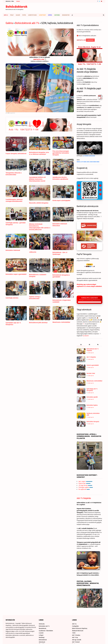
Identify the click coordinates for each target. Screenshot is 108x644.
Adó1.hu (74, 624)
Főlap (12, 15)
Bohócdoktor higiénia (92, 405)
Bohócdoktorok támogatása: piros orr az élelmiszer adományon (39, 153)
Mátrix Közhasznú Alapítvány (80, 628)
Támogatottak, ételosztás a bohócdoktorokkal (14, 174)
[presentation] (81, 345)
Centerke (57, 15)
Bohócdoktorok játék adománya (38, 323)
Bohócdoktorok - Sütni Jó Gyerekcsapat (60, 253)
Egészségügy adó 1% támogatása (92, 390)
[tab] (81, 345)
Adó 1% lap (75, 637)
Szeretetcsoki (32, 15)
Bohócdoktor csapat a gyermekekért (16, 274)
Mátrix (50, 15)
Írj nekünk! (86, 336)
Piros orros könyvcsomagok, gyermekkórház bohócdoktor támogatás (61, 153)
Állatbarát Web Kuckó (78, 631)
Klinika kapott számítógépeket (61, 200)
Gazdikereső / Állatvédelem (46, 631)
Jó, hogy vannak (85, 485)
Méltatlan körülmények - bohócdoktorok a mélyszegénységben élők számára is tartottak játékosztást (40, 227)
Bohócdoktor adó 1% (44, 626)
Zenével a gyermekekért (93, 365)
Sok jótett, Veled (91, 373)
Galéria (9, 23)
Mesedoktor (66, 15)
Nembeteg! (42, 637)
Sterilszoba (42, 624)
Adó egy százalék (77, 640)
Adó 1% (6, 15)
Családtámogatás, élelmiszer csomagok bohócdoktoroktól (14, 200)
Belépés (18, 1)
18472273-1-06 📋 (40, 59)
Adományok (42, 642)
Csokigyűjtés (75, 626)
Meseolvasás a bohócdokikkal (61, 322)
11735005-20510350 (89, 156)
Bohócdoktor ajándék (92, 397)
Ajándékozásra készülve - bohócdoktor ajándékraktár (60, 178)
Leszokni (41, 633)
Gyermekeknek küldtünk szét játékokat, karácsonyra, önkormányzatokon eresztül (37, 179)
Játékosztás (33, 252)
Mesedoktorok (42, 628)
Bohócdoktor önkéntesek (13, 250)
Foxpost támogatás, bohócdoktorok (16, 154)
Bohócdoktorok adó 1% (27, 23)
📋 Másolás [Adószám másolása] (90, 40)
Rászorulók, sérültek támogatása (39, 203)
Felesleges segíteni (86, 487)
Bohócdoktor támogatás (93, 422)
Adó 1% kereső (76, 642)
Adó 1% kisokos (76, 635)
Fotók (24, 15)
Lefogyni (41, 635)
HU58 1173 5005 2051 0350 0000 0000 (88, 162)
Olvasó (18, 15)
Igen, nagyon (85, 481)
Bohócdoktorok (17, 7)
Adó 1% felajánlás (91, 357)
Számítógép (42, 15)
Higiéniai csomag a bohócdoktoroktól (35, 298)
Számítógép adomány (12, 298)
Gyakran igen (85, 483)
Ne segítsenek (84, 489)
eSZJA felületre (87, 78)
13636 (74, 633)
